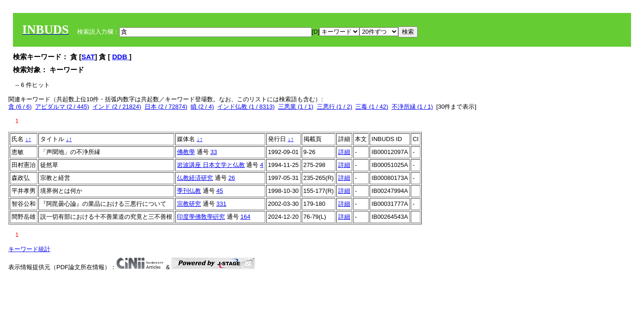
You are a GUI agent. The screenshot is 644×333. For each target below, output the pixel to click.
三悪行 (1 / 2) (335, 107)
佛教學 (186, 152)
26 (231, 178)
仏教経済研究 (195, 178)
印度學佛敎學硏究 (201, 217)
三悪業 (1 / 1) (296, 107)
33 (213, 152)
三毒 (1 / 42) (372, 107)
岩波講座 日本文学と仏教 (211, 165)
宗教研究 (189, 204)
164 (245, 217)
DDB (121, 57)
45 (219, 191)
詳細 (344, 152)
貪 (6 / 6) (20, 107)
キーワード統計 (29, 249)
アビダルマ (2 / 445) (62, 107)
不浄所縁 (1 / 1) (413, 107)
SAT (88, 57)
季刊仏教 (189, 191)
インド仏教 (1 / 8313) (246, 107)
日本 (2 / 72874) (166, 107)
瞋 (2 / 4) (203, 107)
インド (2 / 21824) (117, 107)
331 (221, 204)
